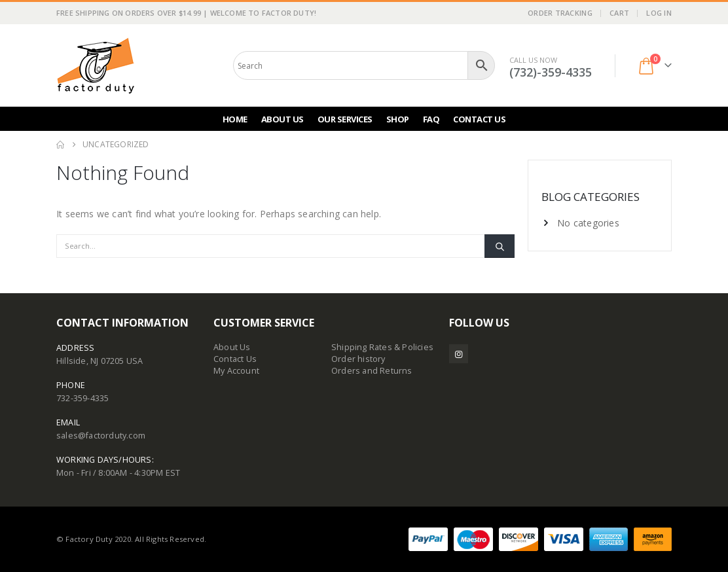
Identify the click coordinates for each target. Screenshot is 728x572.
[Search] (500, 246)
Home (235, 119)
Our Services (345, 119)
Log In (659, 13)
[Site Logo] (96, 65)
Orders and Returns (372, 371)
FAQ (431, 119)
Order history (358, 359)
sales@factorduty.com (101, 436)
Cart (619, 13)
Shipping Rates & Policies (382, 347)
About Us (282, 119)
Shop (398, 119)
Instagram (459, 354)
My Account (236, 371)
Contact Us (479, 119)
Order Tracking (560, 13)
